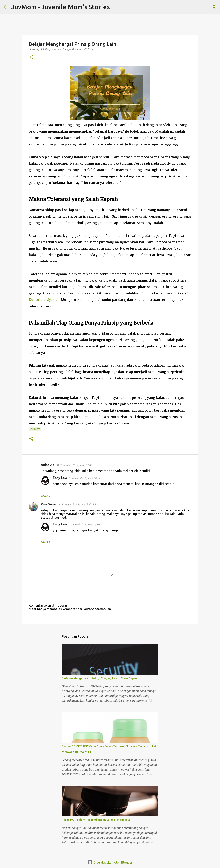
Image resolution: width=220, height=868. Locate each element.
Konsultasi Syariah (44, 300)
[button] (31, 57)
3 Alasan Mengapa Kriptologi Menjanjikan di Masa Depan (99, 678)
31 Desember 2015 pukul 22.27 (79, 504)
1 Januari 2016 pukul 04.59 (84, 478)
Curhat (35, 429)
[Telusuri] (115, 7)
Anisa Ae (48, 465)
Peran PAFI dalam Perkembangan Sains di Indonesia (96, 820)
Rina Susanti (50, 504)
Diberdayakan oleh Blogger (110, 862)
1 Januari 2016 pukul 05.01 (84, 524)
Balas (45, 496)
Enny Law (60, 478)
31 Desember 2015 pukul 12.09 (74, 465)
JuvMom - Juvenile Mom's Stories (61, 7)
